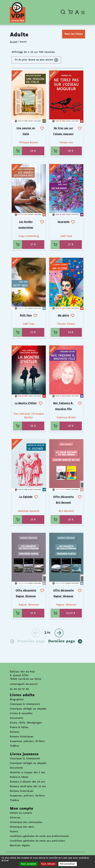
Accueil (14, 42)
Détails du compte (21, 813)
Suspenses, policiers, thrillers (27, 741)
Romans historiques (22, 737)
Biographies (17, 700)
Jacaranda (63, 222)
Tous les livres (74, 34)
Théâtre (14, 746)
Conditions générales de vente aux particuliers (38, 841)
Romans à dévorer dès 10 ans (28, 782)
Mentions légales (20, 846)
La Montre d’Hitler (26, 403)
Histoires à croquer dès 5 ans (28, 773)
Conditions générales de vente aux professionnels (39, 836)
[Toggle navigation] (82, 12)
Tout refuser (48, 864)
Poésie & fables (19, 727)
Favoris (14, 832)
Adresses (15, 818)
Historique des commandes (26, 822)
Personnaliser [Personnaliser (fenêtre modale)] (68, 864)
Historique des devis (22, 827)
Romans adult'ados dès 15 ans (28, 787)
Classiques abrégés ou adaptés (28, 709)
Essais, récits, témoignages (26, 723)
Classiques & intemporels (25, 704)
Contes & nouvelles (21, 714)
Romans (15, 732)
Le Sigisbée (26, 497)
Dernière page (65, 641)
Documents (17, 718)
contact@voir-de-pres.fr (24, 684)
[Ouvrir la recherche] (63, 12)
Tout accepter (29, 864)
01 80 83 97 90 (19, 689)
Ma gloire (63, 316)
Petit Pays (26, 316)
